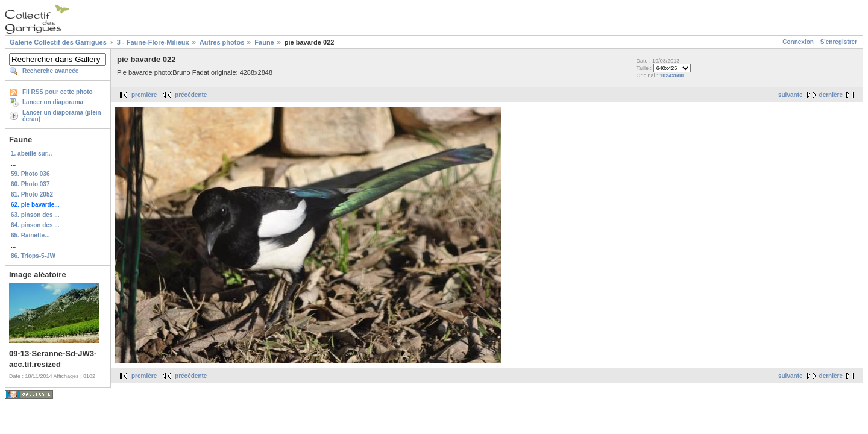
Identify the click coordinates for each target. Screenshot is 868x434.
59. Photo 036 (30, 174)
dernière (831, 95)
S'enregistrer (839, 42)
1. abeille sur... (31, 153)
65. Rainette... (30, 235)
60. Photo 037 (30, 184)
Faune (264, 42)
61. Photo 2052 (32, 194)
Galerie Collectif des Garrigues (58, 42)
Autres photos (222, 42)
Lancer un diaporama (53, 102)
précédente (191, 95)
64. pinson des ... (35, 225)
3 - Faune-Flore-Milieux (153, 42)
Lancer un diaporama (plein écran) (62, 116)
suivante (791, 95)
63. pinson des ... (35, 215)
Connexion (798, 42)
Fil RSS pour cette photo (58, 92)
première (144, 95)
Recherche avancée (50, 71)
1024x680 (671, 75)
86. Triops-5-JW (33, 256)
